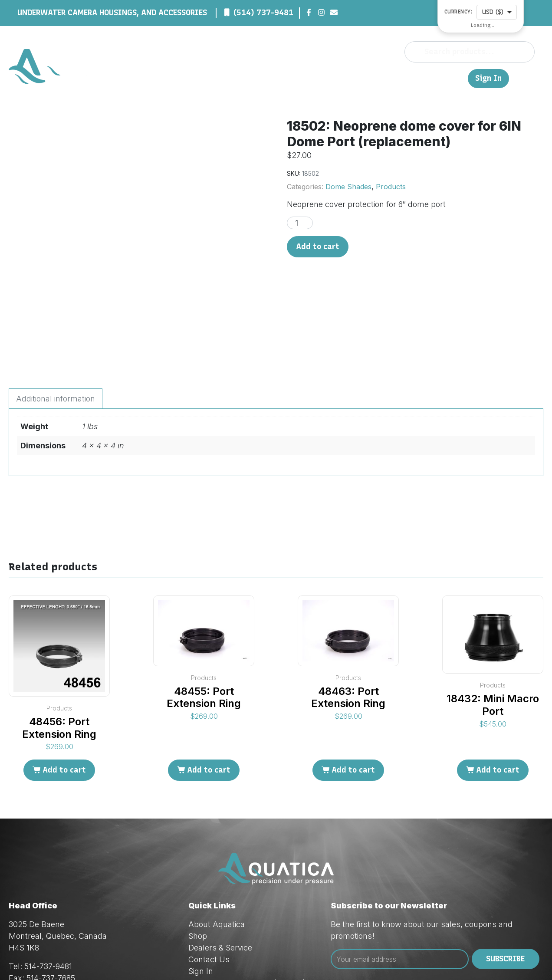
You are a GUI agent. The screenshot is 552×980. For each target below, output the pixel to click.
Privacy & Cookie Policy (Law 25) (247, 903)
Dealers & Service (364, 78)
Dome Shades (348, 187)
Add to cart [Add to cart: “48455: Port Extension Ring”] (209, 691)
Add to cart (318, 247)
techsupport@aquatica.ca (80, 922)
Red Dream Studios (231, 959)
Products (391, 187)
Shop (315, 78)
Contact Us (425, 78)
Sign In (488, 78)
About (289, 78)
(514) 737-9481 (263, 13)
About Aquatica (217, 845)
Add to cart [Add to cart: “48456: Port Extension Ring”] (64, 691)
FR (457, 78)
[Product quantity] (300, 223)
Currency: (458, 12)
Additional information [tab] (56, 319)
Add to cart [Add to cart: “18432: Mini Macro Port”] (498, 691)
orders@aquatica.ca (69, 910)
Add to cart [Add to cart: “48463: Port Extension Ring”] (353, 691)
